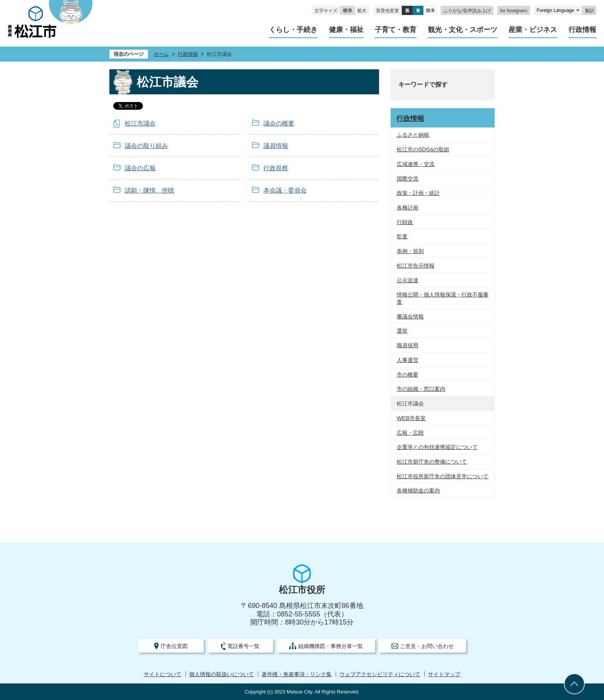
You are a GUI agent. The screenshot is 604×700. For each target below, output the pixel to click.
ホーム (161, 54)
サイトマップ (444, 674)
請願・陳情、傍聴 (149, 190)
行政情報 (188, 54)
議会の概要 (279, 123)
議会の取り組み (146, 146)
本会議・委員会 (285, 190)
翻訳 (590, 11)
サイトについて (163, 674)
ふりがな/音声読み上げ (467, 11)
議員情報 (276, 146)
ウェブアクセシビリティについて (380, 674)
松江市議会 (140, 123)
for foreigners (514, 11)
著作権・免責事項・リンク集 (297, 674)
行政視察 (276, 168)
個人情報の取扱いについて (221, 674)
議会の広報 (140, 168)
